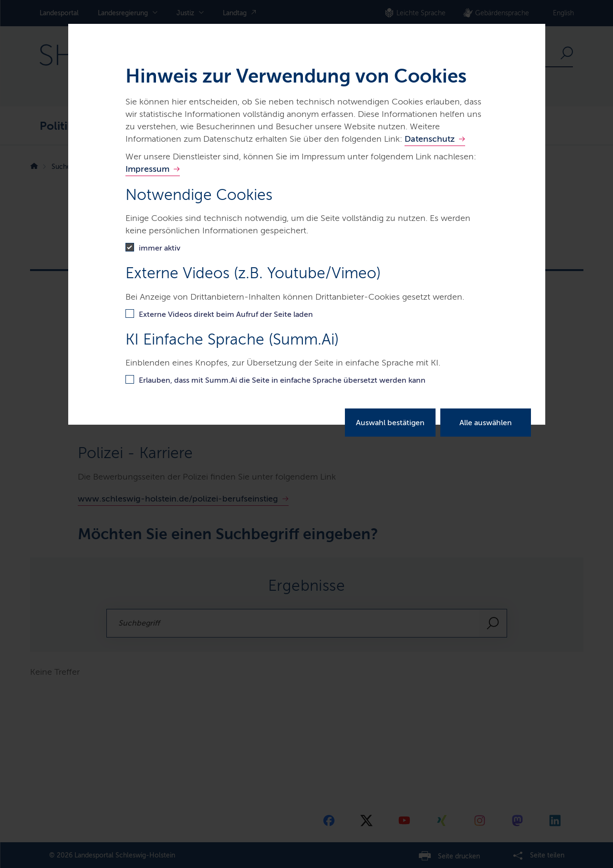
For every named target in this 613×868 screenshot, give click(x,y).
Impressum (147, 169)
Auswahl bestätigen (390, 423)
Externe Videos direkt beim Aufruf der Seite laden (226, 314)
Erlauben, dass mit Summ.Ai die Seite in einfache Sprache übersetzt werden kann (282, 380)
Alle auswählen (486, 423)
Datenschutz (430, 139)
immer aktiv (160, 248)
